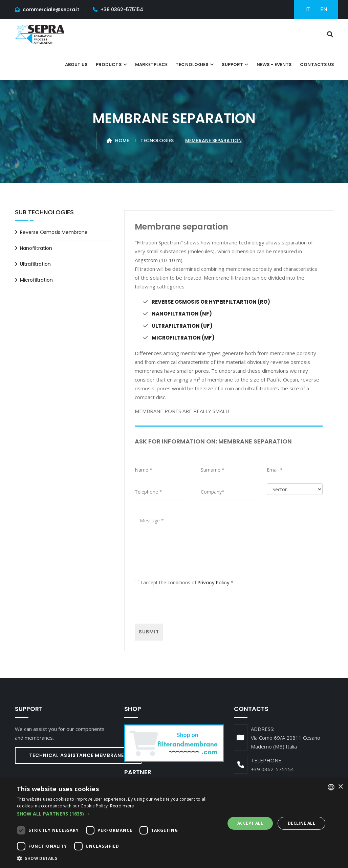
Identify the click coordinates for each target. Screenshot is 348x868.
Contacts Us (317, 64)
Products (109, 64)
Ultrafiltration (35, 264)
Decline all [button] (301, 823)
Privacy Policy (214, 582)
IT (308, 9)
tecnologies (192, 64)
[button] (118, 814)
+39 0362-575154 (122, 9)
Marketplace (151, 64)
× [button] (340, 787)
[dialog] (174, 823)
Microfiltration (36, 280)
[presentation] (186, 605)
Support (232, 64)
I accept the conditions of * (184, 582)
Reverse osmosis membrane (54, 232)
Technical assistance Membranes (78, 755)
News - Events (274, 64)
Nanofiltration (36, 248)
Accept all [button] (250, 823)
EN (324, 9)
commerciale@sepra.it (51, 9)
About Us (76, 64)
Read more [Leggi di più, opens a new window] (122, 806)
